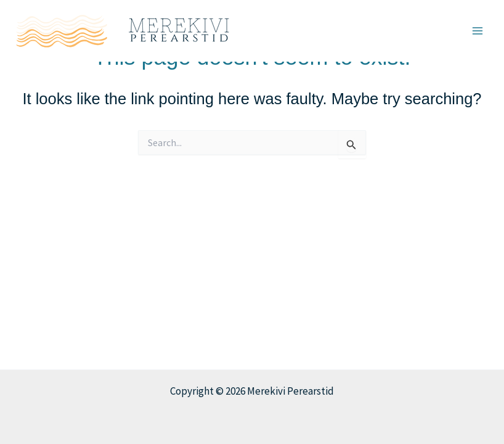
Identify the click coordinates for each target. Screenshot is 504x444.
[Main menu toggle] (478, 31)
